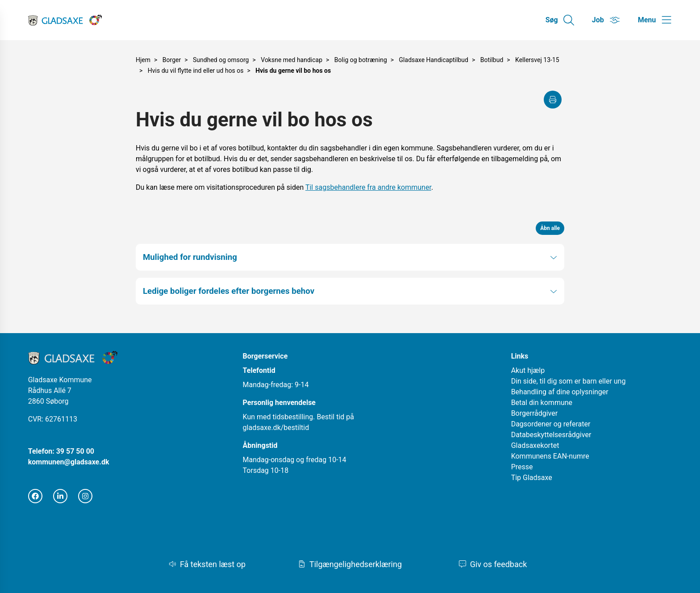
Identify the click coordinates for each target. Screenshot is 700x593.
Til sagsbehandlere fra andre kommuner (368, 187)
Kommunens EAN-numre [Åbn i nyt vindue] (550, 456)
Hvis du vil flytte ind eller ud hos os (196, 71)
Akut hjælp (528, 370)
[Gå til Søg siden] (560, 20)
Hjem (143, 60)
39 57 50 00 (75, 451)
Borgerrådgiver (535, 413)
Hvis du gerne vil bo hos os (293, 71)
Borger (172, 60)
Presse (522, 467)
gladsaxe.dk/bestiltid (276, 428)
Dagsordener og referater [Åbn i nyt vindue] (551, 424)
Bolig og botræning (361, 60)
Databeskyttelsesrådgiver (551, 435)
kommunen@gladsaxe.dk (69, 462)
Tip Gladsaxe (532, 478)
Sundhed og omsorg (221, 60)
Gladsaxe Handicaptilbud (434, 60)
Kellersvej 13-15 (537, 60)
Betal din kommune (542, 403)
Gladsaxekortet (535, 445)
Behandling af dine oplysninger (560, 392)
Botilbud (492, 60)
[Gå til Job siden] (606, 20)
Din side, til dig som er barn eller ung (569, 381)
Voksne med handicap (292, 60)
